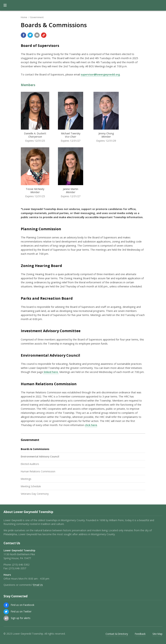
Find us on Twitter (21, 611)
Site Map (157, 634)
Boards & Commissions (35, 449)
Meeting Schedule (31, 486)
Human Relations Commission (38, 471)
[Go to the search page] (160, 5)
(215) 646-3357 (17, 568)
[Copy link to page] (44, 35)
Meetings (26, 479)
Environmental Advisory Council (40, 456)
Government (37, 17)
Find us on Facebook (23, 605)
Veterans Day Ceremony (35, 494)
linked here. (51, 372)
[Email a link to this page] (37, 35)
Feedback (140, 634)
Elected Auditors (30, 464)
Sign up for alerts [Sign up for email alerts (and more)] (21, 618)
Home (24, 17)
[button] (5, 5)
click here (91, 425)
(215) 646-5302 (21, 565)
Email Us (38, 585)
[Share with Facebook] (23, 35)
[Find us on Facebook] (6, 605)
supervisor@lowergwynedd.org (100, 74)
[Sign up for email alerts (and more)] (6, 618)
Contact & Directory (117, 634)
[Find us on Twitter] (6, 612)
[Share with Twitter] (30, 35)
